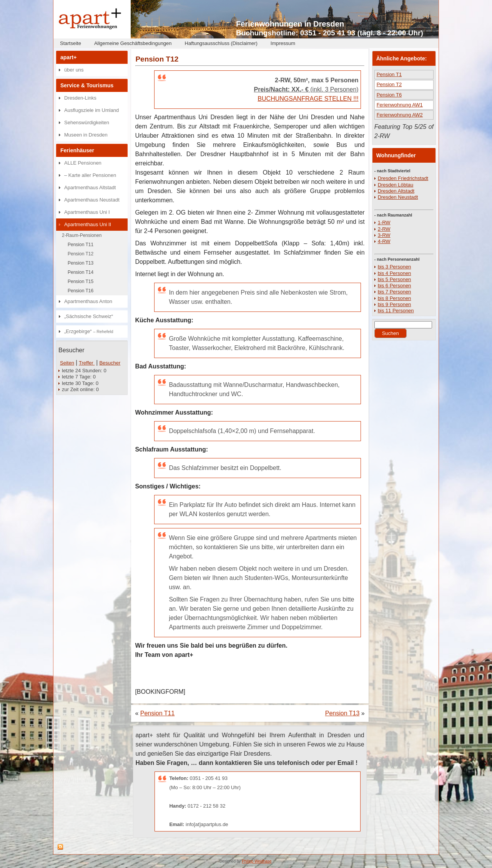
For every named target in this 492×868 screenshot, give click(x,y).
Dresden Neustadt (398, 197)
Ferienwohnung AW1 (400, 105)
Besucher (110, 363)
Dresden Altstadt (396, 191)
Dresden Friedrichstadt (403, 178)
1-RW (384, 222)
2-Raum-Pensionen (82, 235)
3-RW (384, 235)
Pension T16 (81, 291)
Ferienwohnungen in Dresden (290, 24)
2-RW (384, 229)
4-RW (384, 241)
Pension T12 (81, 254)
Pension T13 (81, 263)
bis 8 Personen (395, 298)
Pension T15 (81, 282)
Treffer (87, 363)
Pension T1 (389, 74)
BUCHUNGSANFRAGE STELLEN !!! (308, 99)
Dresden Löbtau (396, 185)
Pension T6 (389, 95)
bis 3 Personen (395, 267)
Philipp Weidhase (257, 861)
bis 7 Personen (395, 292)
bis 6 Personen (395, 286)
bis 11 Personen (396, 311)
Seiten (67, 363)
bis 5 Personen (395, 279)
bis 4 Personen (395, 273)
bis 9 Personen (395, 304)
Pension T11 (81, 245)
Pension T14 (81, 272)
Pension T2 (389, 84)
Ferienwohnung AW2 (400, 115)
